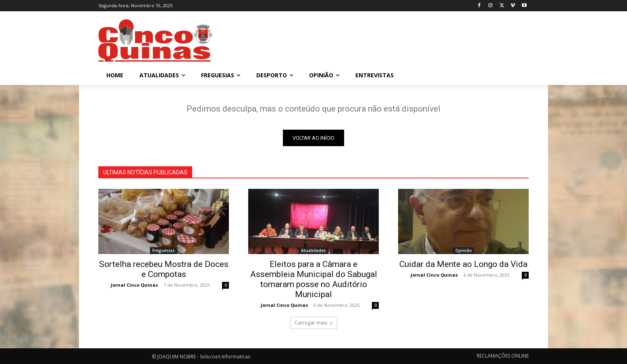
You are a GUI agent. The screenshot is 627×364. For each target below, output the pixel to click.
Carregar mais (314, 323)
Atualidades (313, 250)
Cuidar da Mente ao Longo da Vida (463, 264)
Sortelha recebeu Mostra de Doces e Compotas (164, 269)
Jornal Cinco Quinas (134, 285)
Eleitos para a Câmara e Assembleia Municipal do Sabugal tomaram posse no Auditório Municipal (314, 279)
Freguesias (164, 250)
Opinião (464, 250)
